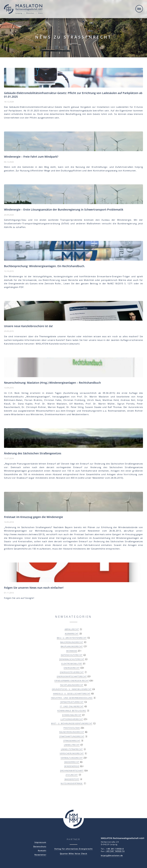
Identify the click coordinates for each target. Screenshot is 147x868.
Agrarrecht (72, 634)
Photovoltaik (72, 728)
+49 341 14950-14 (115, 851)
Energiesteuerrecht (72, 672)
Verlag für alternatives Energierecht (73, 849)
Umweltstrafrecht (72, 749)
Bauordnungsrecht (72, 642)
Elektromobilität (72, 664)
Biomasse (72, 651)
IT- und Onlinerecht (72, 706)
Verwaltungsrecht (72, 758)
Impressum (40, 842)
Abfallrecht (72, 629)
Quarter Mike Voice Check (74, 854)
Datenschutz (40, 847)
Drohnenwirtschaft (72, 771)
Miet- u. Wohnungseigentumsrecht (72, 723)
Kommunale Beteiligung (72, 711)
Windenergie (72, 766)
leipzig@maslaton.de (112, 855)
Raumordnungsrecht (72, 732)
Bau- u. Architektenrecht (72, 638)
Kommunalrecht (72, 715)
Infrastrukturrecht (72, 702)
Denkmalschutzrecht (72, 659)
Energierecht (72, 668)
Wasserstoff (72, 779)
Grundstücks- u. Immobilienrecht (72, 689)
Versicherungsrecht (72, 753)
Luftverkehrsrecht (72, 719)
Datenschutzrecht (72, 655)
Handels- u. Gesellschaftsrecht (72, 694)
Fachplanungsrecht (72, 685)
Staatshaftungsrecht (72, 736)
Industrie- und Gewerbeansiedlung (72, 698)
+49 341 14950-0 (115, 849)
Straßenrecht (72, 741)
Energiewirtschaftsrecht (72, 676)
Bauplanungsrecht (72, 646)
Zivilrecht (72, 775)
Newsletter (40, 855)
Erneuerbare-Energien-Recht (72, 681)
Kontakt (42, 851)
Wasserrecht (72, 762)
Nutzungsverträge (72, 783)
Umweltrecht (72, 745)
